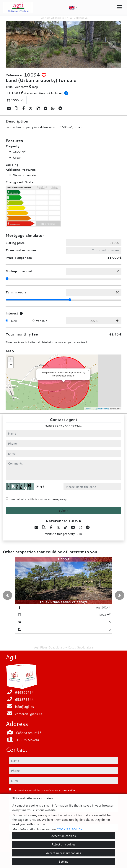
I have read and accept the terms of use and (38, 499)
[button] (7, 595)
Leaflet (88, 409)
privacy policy (59, 499)
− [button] (11, 365)
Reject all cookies (63, 844)
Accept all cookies (63, 836)
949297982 (54, 426)
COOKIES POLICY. (70, 829)
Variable (42, 321)
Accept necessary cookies (63, 853)
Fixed (13, 321)
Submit (64, 510)
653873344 (73, 426)
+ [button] (11, 360)
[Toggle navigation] (119, 7)
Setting (63, 861)
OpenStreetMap (102, 409)
